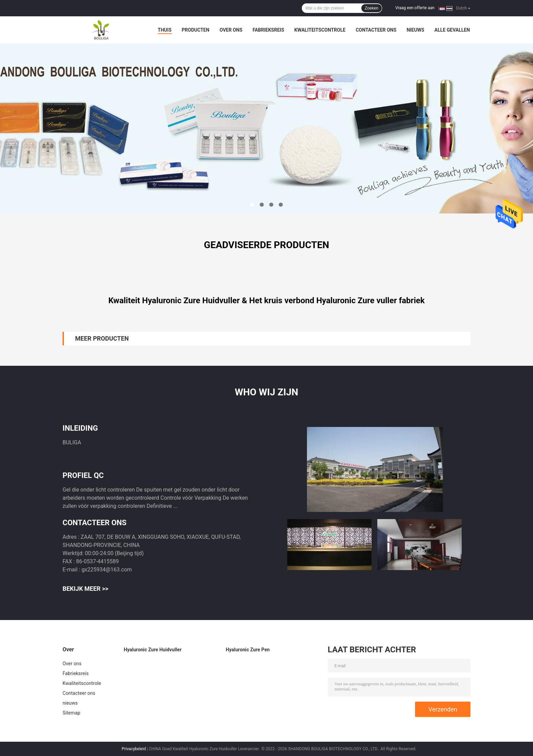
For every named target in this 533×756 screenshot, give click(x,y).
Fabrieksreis (268, 30)
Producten (196, 30)
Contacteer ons (376, 30)
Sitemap (71, 713)
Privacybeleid (134, 749)
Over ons (231, 30)
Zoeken (372, 8)
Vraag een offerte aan (415, 8)
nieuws (415, 30)
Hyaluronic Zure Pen (248, 650)
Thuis (165, 30)
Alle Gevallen (452, 30)
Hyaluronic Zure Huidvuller (153, 650)
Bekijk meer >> (85, 589)
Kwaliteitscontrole (320, 30)
